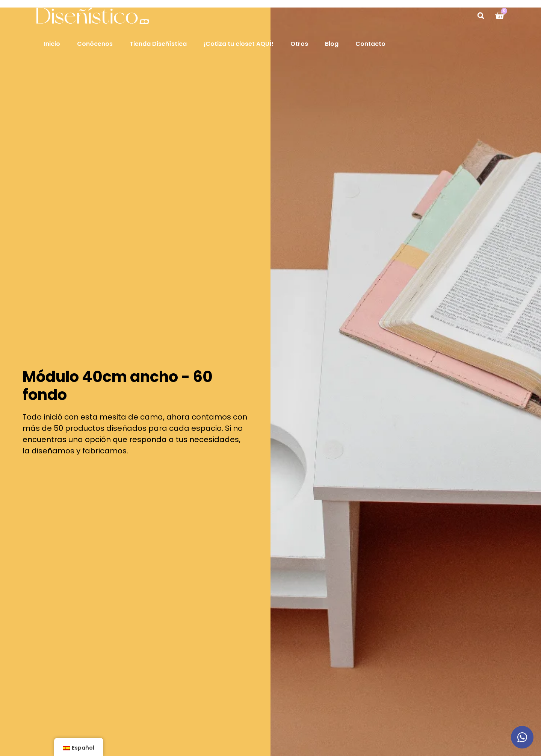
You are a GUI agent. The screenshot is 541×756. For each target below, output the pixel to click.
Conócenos (95, 44)
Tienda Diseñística (158, 44)
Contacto (370, 44)
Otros (299, 44)
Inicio (52, 44)
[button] (481, 16)
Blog (332, 44)
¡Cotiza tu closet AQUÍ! (239, 44)
